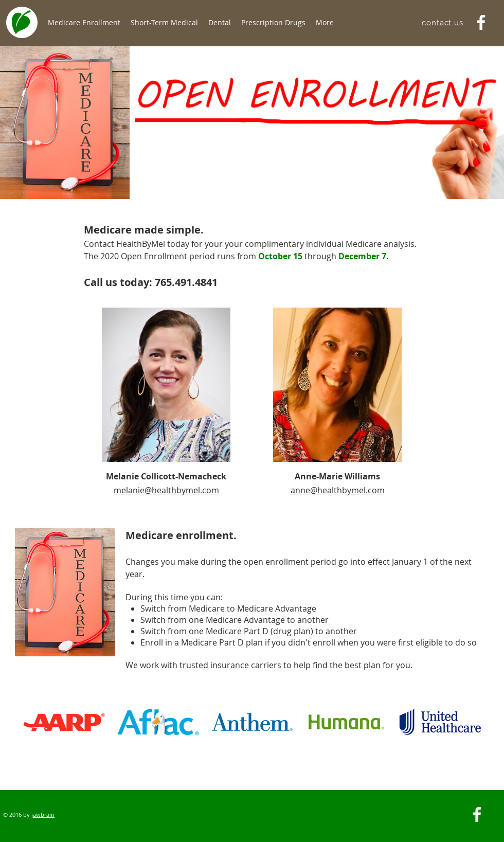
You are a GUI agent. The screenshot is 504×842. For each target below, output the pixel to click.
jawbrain (43, 814)
